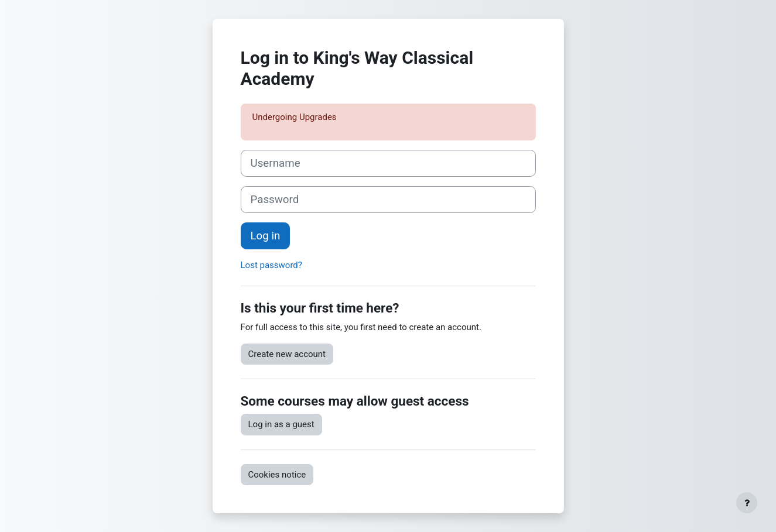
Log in (266, 236)
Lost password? (271, 265)
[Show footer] (747, 503)
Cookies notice (277, 475)
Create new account (287, 354)
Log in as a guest (281, 424)
